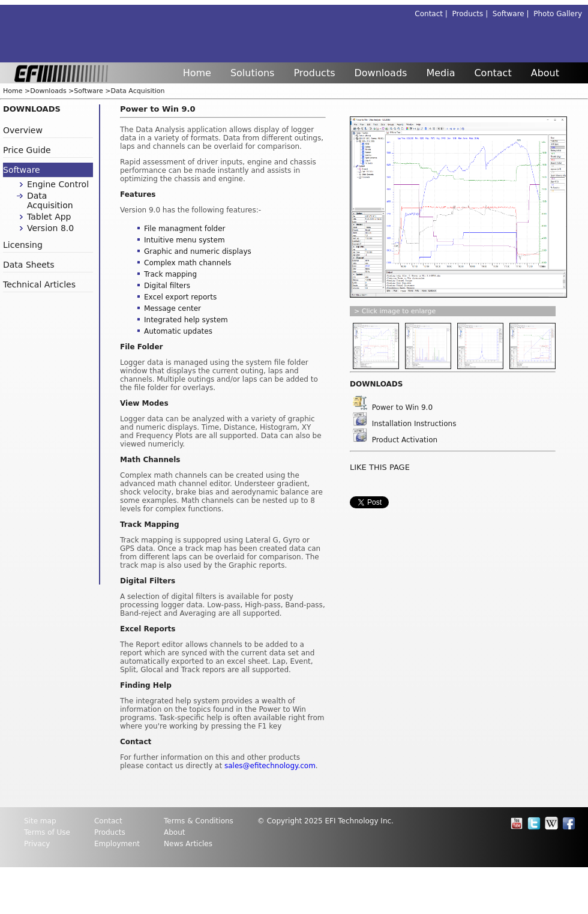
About (545, 73)
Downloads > (52, 91)
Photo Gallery (558, 14)
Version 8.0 (50, 228)
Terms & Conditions (199, 821)
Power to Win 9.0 (393, 407)
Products (314, 73)
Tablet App (49, 217)
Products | (472, 14)
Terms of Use (47, 832)
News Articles (188, 844)
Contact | (433, 14)
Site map (40, 821)
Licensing (23, 245)
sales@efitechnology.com (270, 766)
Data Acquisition (138, 91)
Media (440, 73)
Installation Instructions (404, 424)
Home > (16, 91)
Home (197, 73)
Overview (23, 130)
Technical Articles (39, 284)
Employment (117, 844)
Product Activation (395, 440)
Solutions (253, 73)
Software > (92, 91)
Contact (493, 73)
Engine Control (58, 184)
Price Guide (27, 150)
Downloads (381, 73)
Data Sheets (29, 265)
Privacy (37, 844)
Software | (513, 14)
